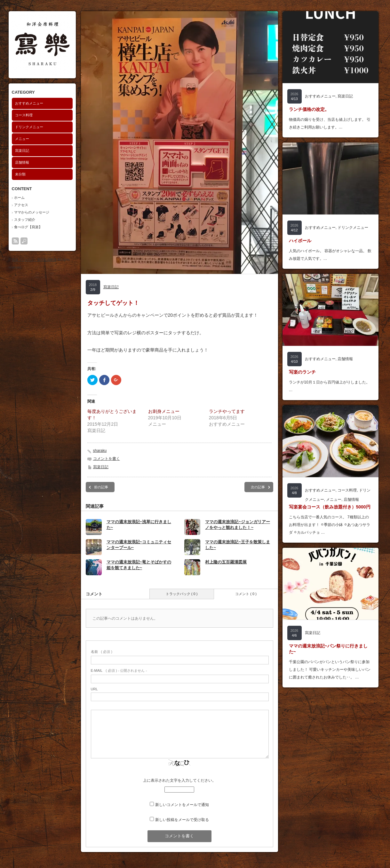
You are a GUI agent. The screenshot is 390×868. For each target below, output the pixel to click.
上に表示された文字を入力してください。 (179, 780)
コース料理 (24, 115)
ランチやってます (227, 411)
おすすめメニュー (29, 103)
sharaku (100, 451)
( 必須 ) (102, 652)
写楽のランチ (302, 372)
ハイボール (300, 241)
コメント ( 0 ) (246, 594)
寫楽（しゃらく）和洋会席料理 (34, 260)
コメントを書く (107, 459)
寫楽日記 (22, 151)
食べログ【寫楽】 (28, 227)
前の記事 (101, 487)
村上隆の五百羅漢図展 (226, 562)
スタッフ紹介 (25, 220)
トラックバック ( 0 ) (182, 594)
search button (24, 241)
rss (15, 241)
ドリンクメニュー (29, 127)
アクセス (21, 205)
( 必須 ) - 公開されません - (119, 670)
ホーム (19, 198)
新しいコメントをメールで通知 (182, 805)
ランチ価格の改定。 (309, 109)
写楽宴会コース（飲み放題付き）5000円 (330, 507)
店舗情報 (22, 162)
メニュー (22, 139)
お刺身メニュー (164, 411)
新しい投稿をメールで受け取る (182, 820)
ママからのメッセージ (32, 212)
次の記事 (258, 487)
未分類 (20, 174)
